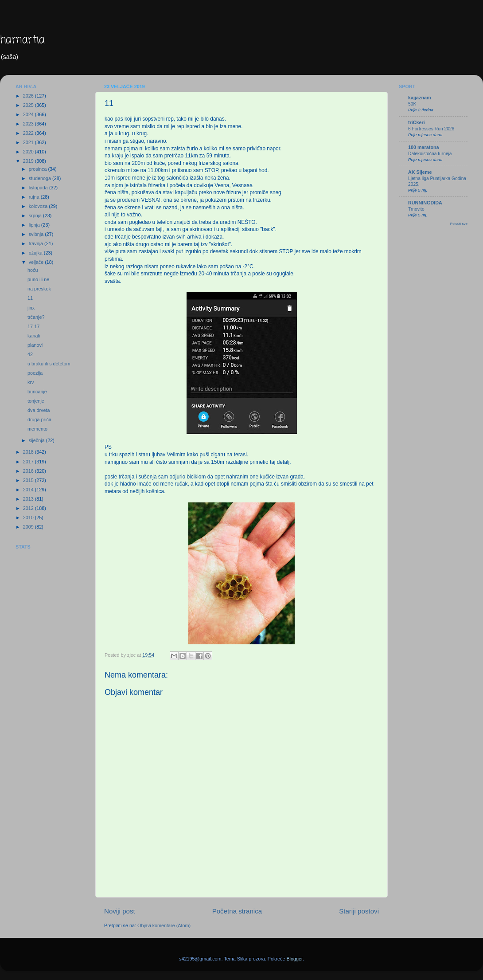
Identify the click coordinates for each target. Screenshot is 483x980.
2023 (29, 124)
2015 (29, 480)
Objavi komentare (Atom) (164, 925)
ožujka (36, 253)
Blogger (294, 959)
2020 (29, 152)
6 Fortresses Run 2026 (431, 129)
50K (412, 104)
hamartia (22, 40)
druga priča (39, 419)
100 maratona (424, 147)
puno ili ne (38, 279)
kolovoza (39, 206)
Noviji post (120, 911)
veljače (37, 262)
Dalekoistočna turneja (430, 154)
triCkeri (417, 122)
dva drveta (39, 410)
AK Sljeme (420, 172)
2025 (29, 105)
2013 (29, 499)
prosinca (39, 169)
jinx (31, 308)
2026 (29, 96)
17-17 (34, 326)
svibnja (37, 234)
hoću (33, 270)
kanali (34, 336)
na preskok (39, 289)
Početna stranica (237, 911)
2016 (29, 471)
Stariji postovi (359, 911)
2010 (29, 517)
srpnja (36, 216)
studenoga (41, 178)
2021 (29, 142)
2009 (29, 527)
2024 (29, 114)
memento (37, 429)
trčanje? (36, 317)
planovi (35, 345)
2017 (29, 462)
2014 (29, 490)
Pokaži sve (459, 224)
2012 (29, 508)
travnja (37, 243)
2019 (29, 161)
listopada (39, 188)
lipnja (35, 225)
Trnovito (416, 209)
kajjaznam (420, 98)
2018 (29, 452)
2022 (29, 133)
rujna (35, 197)
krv (31, 382)
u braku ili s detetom (49, 364)
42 (30, 354)
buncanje (37, 392)
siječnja (37, 440)
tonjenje (36, 401)
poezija (35, 373)
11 (30, 298)
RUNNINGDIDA (425, 203)
